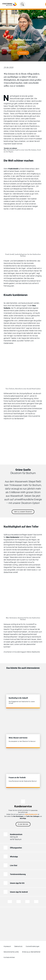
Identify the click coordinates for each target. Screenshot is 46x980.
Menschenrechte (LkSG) (11, 952)
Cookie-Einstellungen (33, 946)
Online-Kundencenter (31, 814)
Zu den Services (23, 824)
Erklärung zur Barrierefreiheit (31, 952)
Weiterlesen (23, 53)
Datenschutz (18, 946)
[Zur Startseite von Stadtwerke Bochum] (10, 4)
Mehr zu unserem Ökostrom (23, 512)
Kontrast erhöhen (9, 957)
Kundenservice (23, 806)
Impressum (7, 946)
